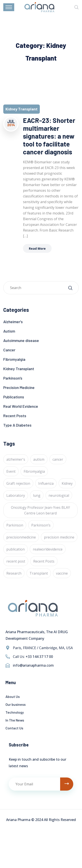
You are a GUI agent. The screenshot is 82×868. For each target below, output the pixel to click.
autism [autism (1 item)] (39, 459)
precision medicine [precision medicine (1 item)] (59, 537)
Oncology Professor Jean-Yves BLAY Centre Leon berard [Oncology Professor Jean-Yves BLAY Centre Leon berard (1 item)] (40, 510)
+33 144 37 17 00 (39, 657)
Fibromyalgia (14, 359)
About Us (13, 696)
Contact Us (14, 728)
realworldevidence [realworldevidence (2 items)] (48, 549)
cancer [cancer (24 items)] (58, 459)
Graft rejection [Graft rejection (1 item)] (18, 483)
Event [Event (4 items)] (11, 471)
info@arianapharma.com (33, 665)
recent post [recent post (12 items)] (16, 561)
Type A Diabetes (17, 425)
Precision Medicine (19, 387)
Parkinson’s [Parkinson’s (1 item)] (41, 525)
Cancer (9, 350)
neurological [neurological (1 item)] (59, 495)
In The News (15, 720)
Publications (14, 397)
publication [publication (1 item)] (16, 549)
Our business (16, 704)
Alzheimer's (13, 322)
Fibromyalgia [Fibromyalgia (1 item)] (34, 471)
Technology (15, 712)
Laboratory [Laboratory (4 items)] (16, 495)
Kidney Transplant (19, 369)
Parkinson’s (13, 378)
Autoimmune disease (21, 340)
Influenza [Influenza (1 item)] (46, 483)
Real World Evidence (21, 406)
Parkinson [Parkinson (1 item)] (15, 525)
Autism (9, 331)
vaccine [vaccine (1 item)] (62, 573)
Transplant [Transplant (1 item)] (39, 573)
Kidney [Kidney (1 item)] (67, 483)
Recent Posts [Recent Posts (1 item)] (44, 561)
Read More (37, 248)
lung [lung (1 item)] (37, 495)
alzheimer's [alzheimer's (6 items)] (16, 459)
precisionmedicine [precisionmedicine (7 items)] (21, 537)
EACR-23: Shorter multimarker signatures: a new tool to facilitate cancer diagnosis (49, 136)
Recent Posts (15, 416)
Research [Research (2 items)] (14, 573)
